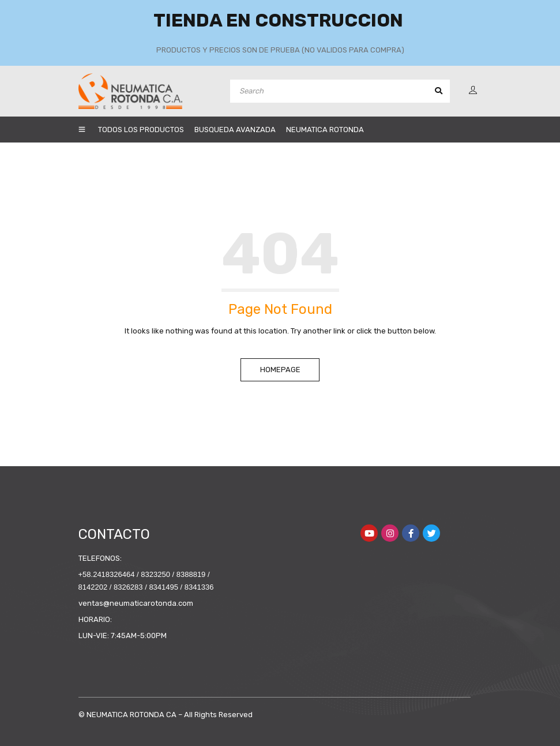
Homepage (280, 370)
